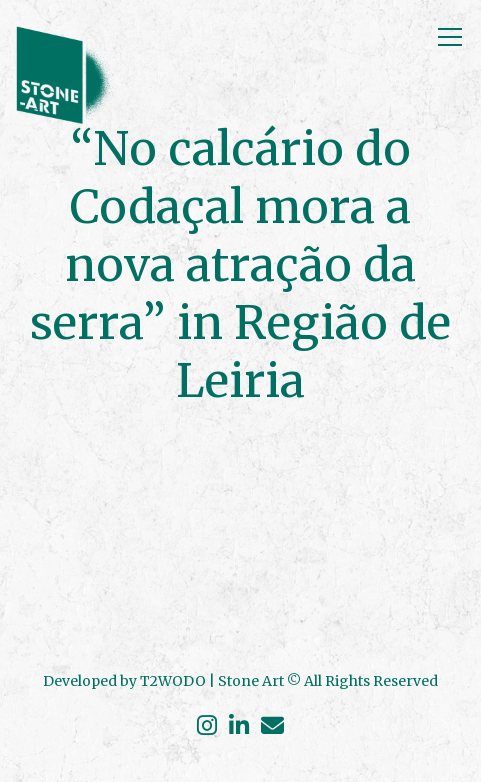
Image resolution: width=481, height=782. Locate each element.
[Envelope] (269, 728)
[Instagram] (210, 728)
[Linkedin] (239, 728)
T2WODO (173, 681)
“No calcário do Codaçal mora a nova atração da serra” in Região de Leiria (240, 265)
